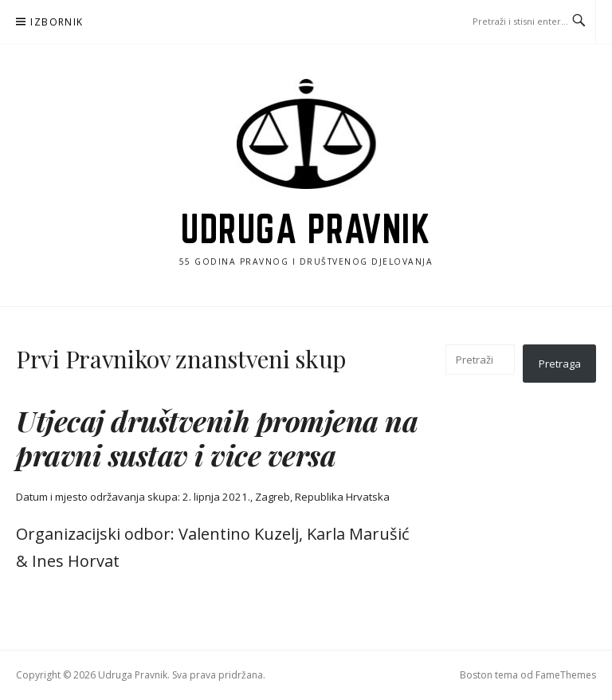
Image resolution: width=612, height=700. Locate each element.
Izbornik (57, 22)
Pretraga (560, 364)
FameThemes (566, 675)
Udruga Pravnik (306, 229)
